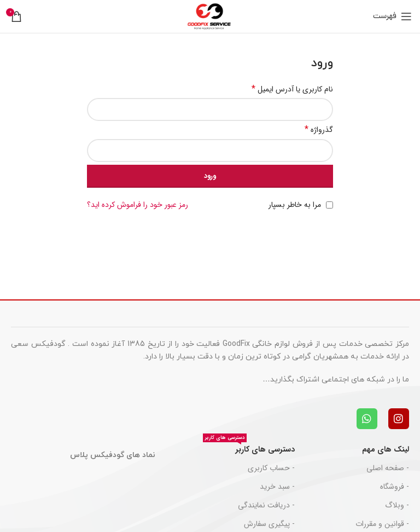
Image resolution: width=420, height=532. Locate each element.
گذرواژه (319, 130)
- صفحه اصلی (388, 468)
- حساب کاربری (271, 468)
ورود (210, 176)
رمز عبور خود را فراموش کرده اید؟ (138, 205)
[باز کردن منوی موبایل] (392, 16)
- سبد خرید (277, 487)
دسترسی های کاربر (249, 448)
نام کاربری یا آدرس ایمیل (292, 89)
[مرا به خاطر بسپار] (329, 205)
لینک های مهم (386, 449)
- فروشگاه (395, 487)
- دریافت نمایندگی (266, 505)
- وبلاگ (397, 505)
